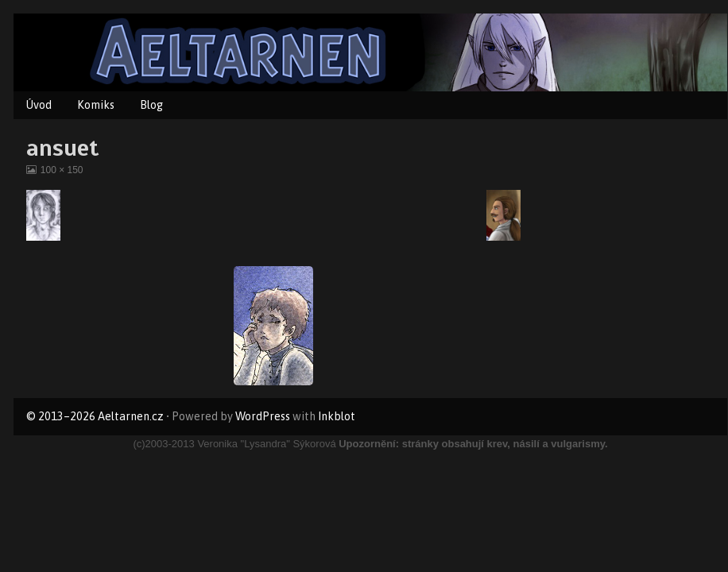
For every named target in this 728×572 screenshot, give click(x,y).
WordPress (263, 416)
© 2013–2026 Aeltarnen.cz (95, 416)
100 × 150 (62, 170)
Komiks (96, 105)
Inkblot (337, 416)
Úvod (39, 105)
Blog (151, 105)
